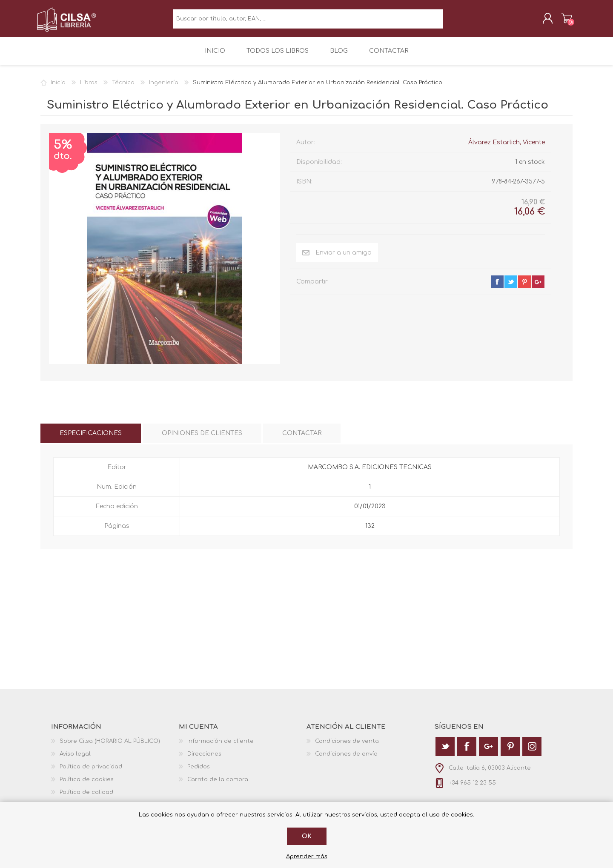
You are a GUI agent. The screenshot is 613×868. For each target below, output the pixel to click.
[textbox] (308, 21)
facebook (497, 287)
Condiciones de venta (347, 746)
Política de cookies (87, 785)
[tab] (91, 438)
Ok (307, 836)
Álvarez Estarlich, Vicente (507, 148)
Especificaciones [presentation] (91, 438)
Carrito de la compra (563, 21)
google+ (538, 287)
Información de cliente (221, 746)
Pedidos (199, 772)
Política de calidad (86, 797)
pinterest (524, 287)
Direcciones (204, 759)
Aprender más (307, 857)
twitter (511, 287)
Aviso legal (75, 759)
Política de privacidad (91, 772)
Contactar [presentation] (302, 438)
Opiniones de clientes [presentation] (202, 438)
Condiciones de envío (346, 759)
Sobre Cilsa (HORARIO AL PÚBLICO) (110, 746)
